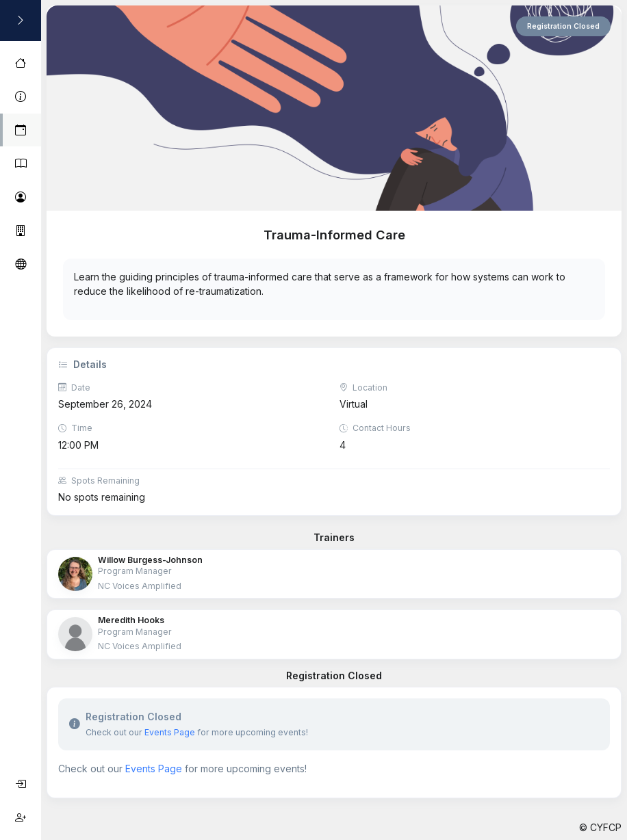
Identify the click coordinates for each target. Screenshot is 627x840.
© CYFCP (600, 827)
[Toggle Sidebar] (21, 21)
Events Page (170, 732)
